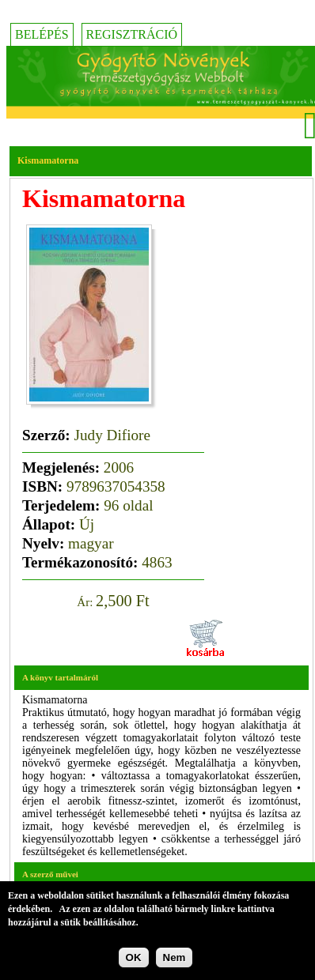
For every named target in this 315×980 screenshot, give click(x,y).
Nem (175, 958)
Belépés (42, 34)
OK (134, 958)
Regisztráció (132, 34)
